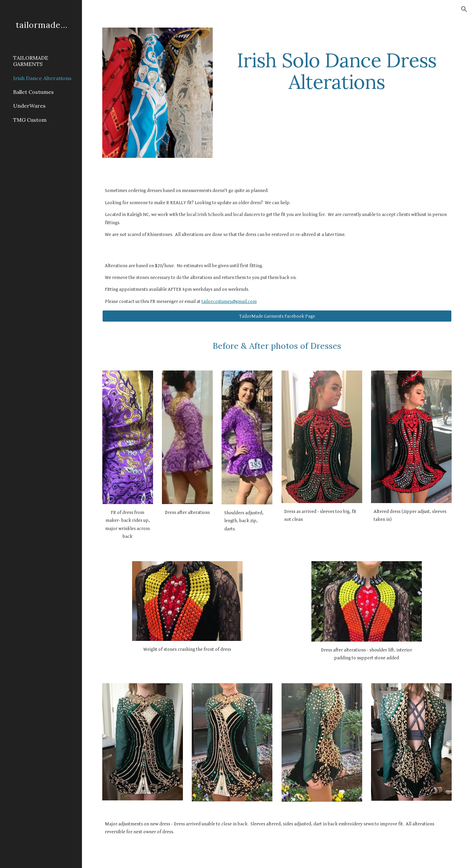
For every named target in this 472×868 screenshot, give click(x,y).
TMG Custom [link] (30, 120)
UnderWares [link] (29, 106)
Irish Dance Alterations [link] (42, 78)
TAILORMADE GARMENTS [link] (31, 61)
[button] (464, 9)
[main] (337, 61)
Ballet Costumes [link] (33, 92)
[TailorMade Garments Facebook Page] (277, 316)
